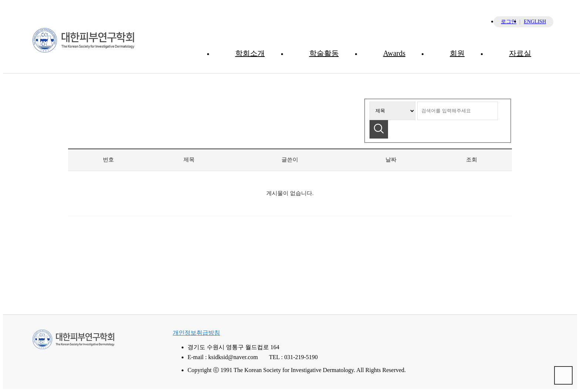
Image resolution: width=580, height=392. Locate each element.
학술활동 (324, 53)
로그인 (509, 22)
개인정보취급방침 (196, 333)
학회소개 (250, 53)
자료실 (520, 53)
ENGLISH (535, 22)
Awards (394, 53)
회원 (457, 53)
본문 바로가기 (3, 3)
